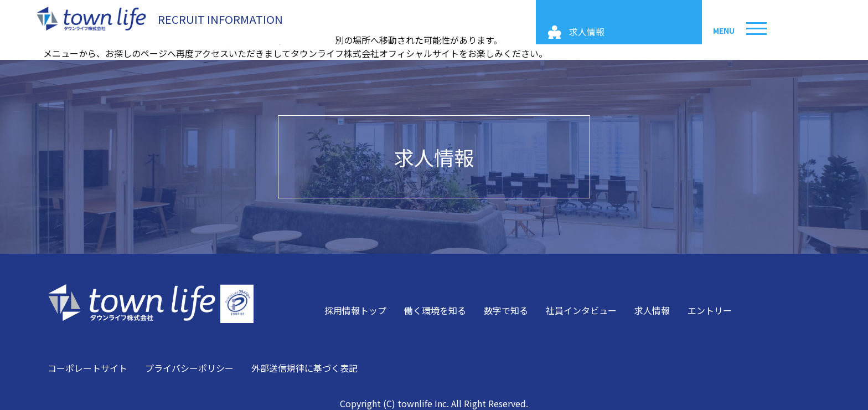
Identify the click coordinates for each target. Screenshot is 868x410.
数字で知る (506, 310)
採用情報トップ (355, 310)
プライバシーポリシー (189, 368)
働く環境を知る (435, 310)
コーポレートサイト (87, 368)
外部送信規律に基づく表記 (304, 368)
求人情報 (434, 157)
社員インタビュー (581, 310)
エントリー (710, 310)
